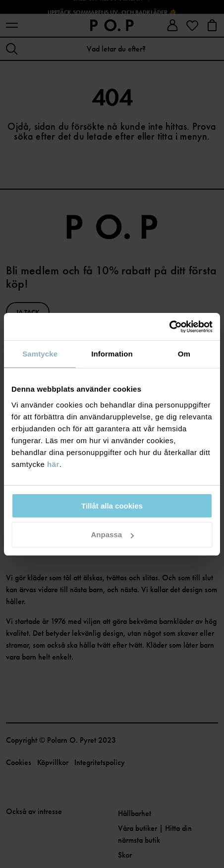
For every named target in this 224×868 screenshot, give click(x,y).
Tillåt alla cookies (112, 506)
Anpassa (112, 535)
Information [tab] (112, 354)
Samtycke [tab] (40, 354)
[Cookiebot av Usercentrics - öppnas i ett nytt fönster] (169, 327)
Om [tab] (184, 354)
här (53, 464)
